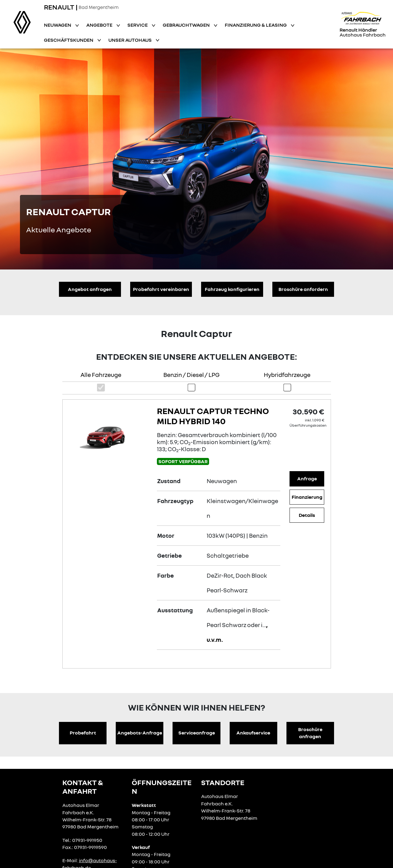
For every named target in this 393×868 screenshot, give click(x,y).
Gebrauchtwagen (187, 25)
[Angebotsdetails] (108, 435)
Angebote (100, 25)
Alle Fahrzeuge (101, 375)
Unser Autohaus (130, 40)
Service (138, 25)
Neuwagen (58, 25)
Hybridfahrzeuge (287, 375)
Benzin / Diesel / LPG (191, 375)
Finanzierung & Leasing (256, 25)
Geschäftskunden (69, 40)
